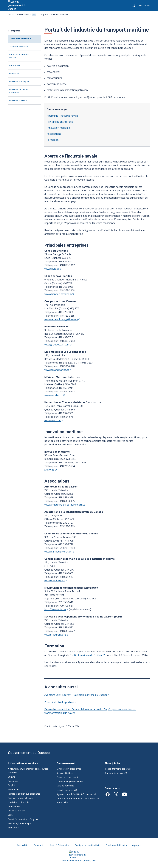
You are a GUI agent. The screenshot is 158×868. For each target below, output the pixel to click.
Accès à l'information (60, 845)
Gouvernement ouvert (67, 777)
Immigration (14, 806)
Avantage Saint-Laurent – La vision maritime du (77, 695)
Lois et (67, 790)
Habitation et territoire (19, 802)
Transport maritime (25, 40)
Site (50, 470)
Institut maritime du (88, 655)
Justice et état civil (17, 811)
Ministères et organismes (69, 769)
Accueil (11, 15)
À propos (137, 845)
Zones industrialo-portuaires (61, 702)
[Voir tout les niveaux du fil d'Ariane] (34, 15)
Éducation (13, 781)
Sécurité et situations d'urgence (23, 819)
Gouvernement (23, 15)
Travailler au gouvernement (70, 781)
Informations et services (23, 763)
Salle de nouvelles (65, 786)
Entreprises (13, 789)
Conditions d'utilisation (116, 845)
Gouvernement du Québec (29, 753)
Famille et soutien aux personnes (24, 794)
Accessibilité (23, 845)
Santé (11, 815)
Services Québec (65, 773)
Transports (43, 15)
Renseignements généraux (118, 769)
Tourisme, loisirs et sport (20, 823)
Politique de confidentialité (88, 845)
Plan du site (39, 845)
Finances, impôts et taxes (20, 798)
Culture (11, 777)
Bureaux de (116, 773)
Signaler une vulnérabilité (76, 794)
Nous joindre (144, 5)
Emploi (11, 785)
